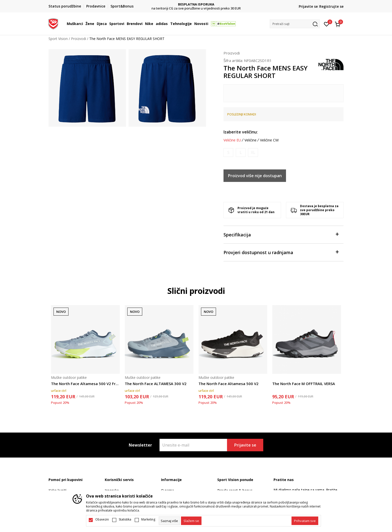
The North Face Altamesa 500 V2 (228, 384)
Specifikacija (281, 234)
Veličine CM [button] (269, 140)
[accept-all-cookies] (305, 521)
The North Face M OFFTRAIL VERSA (304, 384)
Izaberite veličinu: (241, 132)
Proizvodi (78, 39)
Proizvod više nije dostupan (255, 176)
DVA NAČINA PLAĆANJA (196, 4)
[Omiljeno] (327, 24)
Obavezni (102, 520)
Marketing (148, 520)
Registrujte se (331, 6)
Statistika (125, 520)
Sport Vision (58, 39)
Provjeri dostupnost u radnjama (281, 252)
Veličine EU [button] (232, 140)
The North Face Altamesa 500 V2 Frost (85, 384)
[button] (295, 24)
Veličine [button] (250, 140)
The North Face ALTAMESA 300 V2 (156, 384)
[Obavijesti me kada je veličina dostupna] (228, 153)
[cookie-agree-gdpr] (191, 521)
